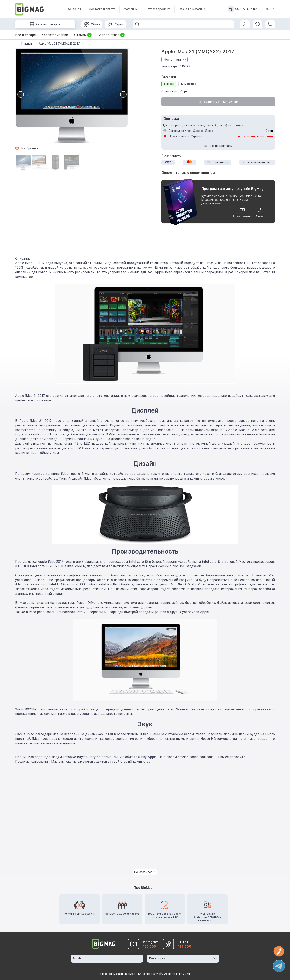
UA (273, 9)
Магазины (130, 9)
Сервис (116, 24)
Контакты (74, 9)
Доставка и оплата (102, 9)
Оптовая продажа (158, 9)
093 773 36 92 (246, 9)
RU (267, 9)
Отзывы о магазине (192, 9)
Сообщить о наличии (218, 102)
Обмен (92, 24)
